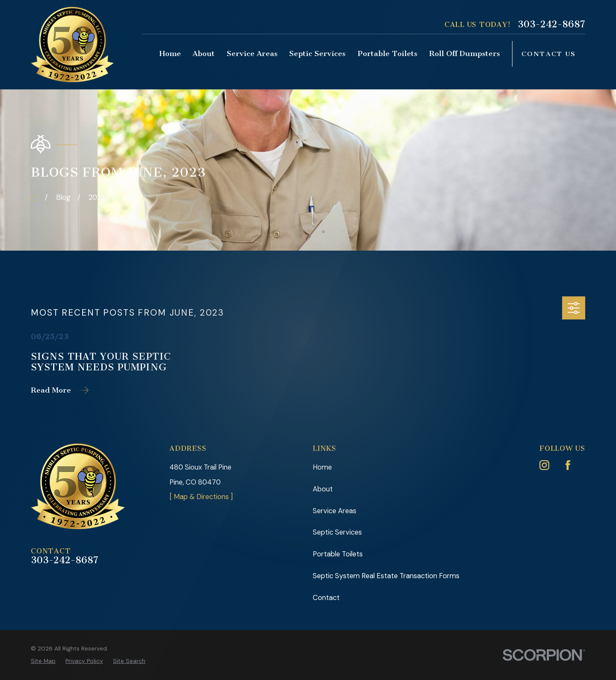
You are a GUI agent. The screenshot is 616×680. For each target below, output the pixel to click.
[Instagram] (544, 465)
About (323, 489)
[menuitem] (43, 661)
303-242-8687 (551, 25)
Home (322, 467)
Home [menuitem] (170, 54)
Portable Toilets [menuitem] (388, 54)
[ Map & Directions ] (201, 497)
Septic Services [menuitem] (317, 54)
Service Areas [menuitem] (252, 54)
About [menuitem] (204, 54)
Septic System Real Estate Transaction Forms (386, 576)
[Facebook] (568, 465)
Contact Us (549, 54)
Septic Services (337, 532)
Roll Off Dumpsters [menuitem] (465, 54)
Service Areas (335, 511)
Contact (326, 598)
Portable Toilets (338, 554)
